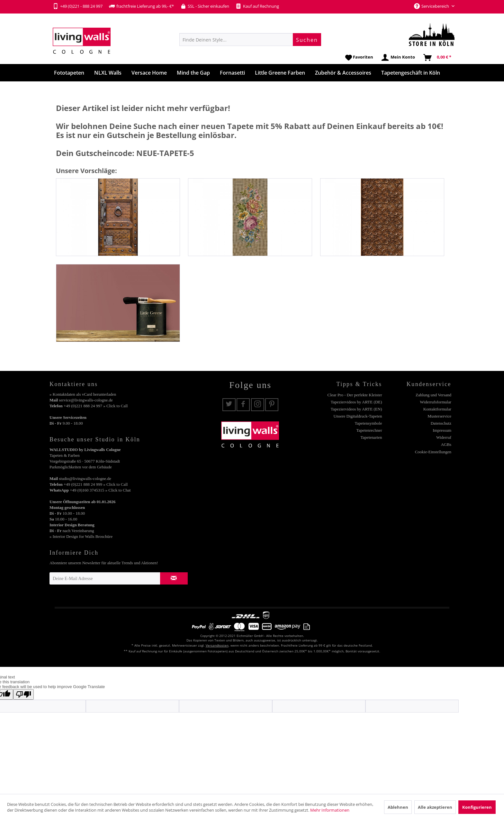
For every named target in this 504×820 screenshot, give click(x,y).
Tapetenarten (371, 437)
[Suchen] (307, 40)
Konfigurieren (477, 807)
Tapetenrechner (369, 430)
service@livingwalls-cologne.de (86, 400)
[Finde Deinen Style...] (250, 40)
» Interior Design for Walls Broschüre (81, 536)
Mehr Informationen (330, 810)
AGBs (446, 444)
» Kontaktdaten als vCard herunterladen (83, 394)
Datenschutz (441, 423)
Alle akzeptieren (435, 807)
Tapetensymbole (368, 423)
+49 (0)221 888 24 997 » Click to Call (96, 406)
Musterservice (439, 416)
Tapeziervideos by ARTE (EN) (356, 409)
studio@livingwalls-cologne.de (85, 479)
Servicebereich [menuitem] (432, 6)
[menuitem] (250, 40)
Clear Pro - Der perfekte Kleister (355, 395)
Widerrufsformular (436, 402)
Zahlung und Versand (433, 395)
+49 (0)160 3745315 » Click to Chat (100, 490)
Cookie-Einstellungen (433, 452)
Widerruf (444, 437)
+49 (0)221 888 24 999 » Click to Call (96, 484)
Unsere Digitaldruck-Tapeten (358, 416)
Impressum (442, 430)
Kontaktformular (437, 409)
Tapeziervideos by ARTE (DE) (356, 402)
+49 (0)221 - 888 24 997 (78, 6)
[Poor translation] (23, 694)
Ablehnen (398, 807)
